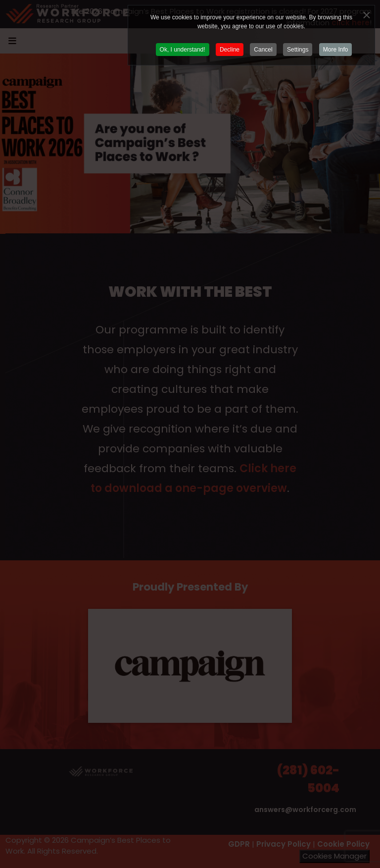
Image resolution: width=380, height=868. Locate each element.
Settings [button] (298, 50)
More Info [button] (336, 50)
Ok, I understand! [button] (183, 50)
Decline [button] (230, 50)
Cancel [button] (263, 50)
